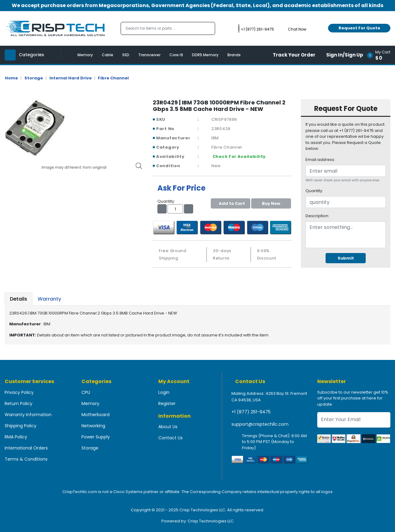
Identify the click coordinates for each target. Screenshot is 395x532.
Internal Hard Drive (71, 78)
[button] (381, 55)
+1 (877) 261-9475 (251, 412)
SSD (126, 55)
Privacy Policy (19, 392)
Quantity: (314, 191)
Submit (346, 258)
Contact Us (170, 438)
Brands (234, 55)
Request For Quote (359, 28)
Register (167, 403)
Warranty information (28, 415)
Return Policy (19, 403)
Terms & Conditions (26, 459)
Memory (85, 55)
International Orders (26, 448)
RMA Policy (16, 437)
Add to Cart (230, 203)
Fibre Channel (113, 78)
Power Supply (96, 437)
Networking (93, 426)
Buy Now (271, 203)
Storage (34, 78)
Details (19, 299)
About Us (168, 427)
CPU (86, 392)
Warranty (49, 299)
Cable (108, 55)
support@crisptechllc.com (260, 424)
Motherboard (96, 415)
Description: (317, 216)
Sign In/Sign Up (345, 55)
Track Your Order (294, 55)
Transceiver (149, 55)
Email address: (320, 160)
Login (164, 392)
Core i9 (176, 55)
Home (11, 78)
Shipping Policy (21, 426)
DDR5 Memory (205, 55)
